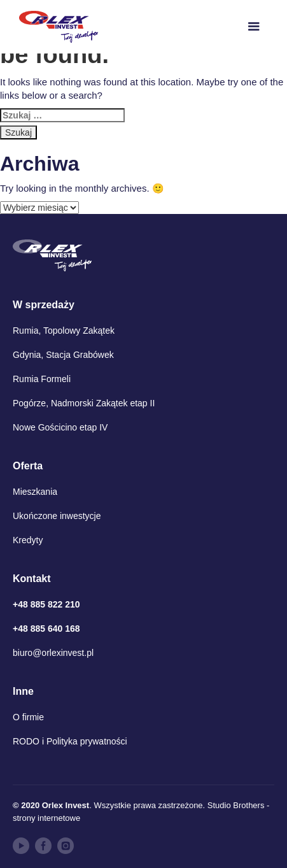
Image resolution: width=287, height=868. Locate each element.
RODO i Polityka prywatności (70, 741)
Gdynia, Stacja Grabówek (63, 355)
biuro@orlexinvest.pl (53, 653)
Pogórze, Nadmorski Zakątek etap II (84, 403)
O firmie (28, 717)
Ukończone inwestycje (57, 516)
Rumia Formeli (42, 379)
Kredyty (28, 540)
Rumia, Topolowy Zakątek (64, 331)
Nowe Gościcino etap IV (60, 427)
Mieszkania (35, 492)
